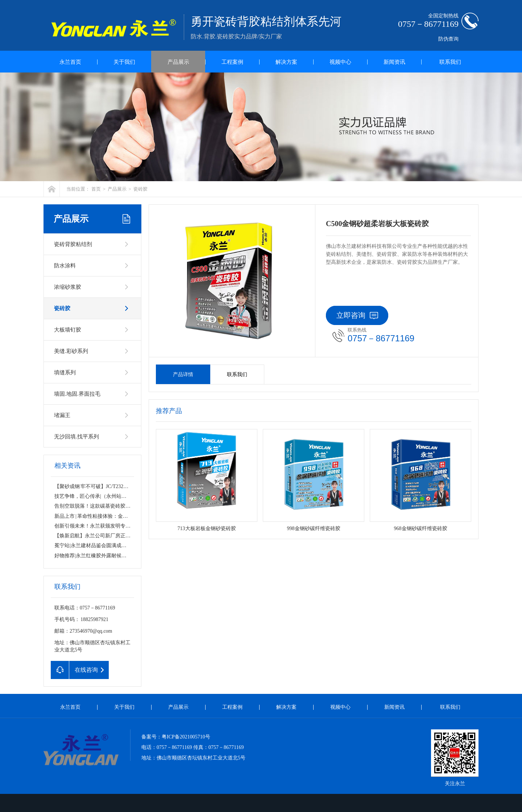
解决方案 (286, 62)
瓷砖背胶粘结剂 (73, 244)
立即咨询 (357, 315)
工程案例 (232, 62)
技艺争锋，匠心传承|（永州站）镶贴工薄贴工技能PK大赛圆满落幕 (129, 496)
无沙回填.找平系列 (76, 437)
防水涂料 (65, 266)
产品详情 (183, 374)
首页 (96, 189)
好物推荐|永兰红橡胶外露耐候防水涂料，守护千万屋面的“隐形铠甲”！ (133, 556)
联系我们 (450, 62)
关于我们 (124, 62)
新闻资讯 (394, 62)
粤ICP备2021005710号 (186, 737)
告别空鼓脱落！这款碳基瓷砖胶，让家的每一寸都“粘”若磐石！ (125, 506)
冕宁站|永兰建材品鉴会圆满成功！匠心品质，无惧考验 (116, 546)
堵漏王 (62, 415)
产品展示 (178, 62)
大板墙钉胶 (68, 330)
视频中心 (340, 62)
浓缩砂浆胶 (68, 287)
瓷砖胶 (140, 189)
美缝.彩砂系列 (71, 351)
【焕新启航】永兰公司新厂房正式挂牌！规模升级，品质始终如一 (128, 536)
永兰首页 (70, 62)
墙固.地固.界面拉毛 (77, 394)
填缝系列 (65, 372)
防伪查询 (448, 39)
